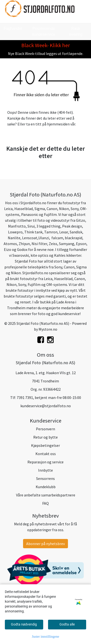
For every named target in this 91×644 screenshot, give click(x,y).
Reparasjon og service (45, 462)
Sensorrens (45, 478)
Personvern (45, 429)
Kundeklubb (46, 487)
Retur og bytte (45, 437)
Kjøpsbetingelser (45, 445)
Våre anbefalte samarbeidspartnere (46, 495)
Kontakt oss (46, 454)
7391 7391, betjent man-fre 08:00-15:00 (49, 397)
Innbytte (45, 470)
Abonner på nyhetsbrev (45, 544)
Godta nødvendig (24, 624)
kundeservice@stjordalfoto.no (46, 406)
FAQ (45, 503)
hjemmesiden (58, 124)
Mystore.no (48, 329)
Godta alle (67, 624)
